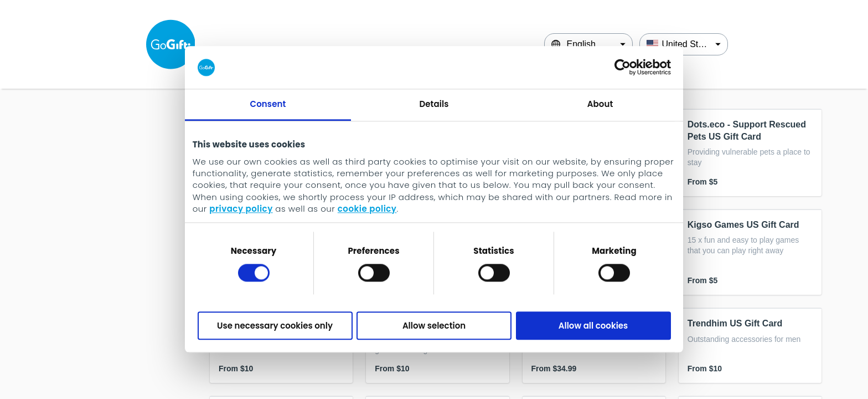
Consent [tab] (268, 104)
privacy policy (241, 209)
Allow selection (434, 326)
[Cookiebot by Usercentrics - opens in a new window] (622, 68)
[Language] (588, 44)
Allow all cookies (593, 326)
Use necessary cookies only (275, 326)
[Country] (684, 44)
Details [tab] (434, 104)
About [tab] (600, 104)
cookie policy (367, 209)
